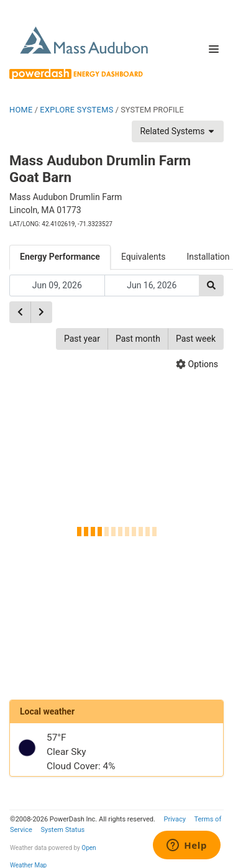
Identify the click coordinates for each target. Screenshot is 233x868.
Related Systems (178, 131)
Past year (82, 339)
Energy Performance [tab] (60, 257)
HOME (21, 110)
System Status (62, 830)
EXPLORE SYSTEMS (76, 110)
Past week (196, 339)
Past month (138, 339)
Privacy (175, 819)
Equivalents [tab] (144, 257)
